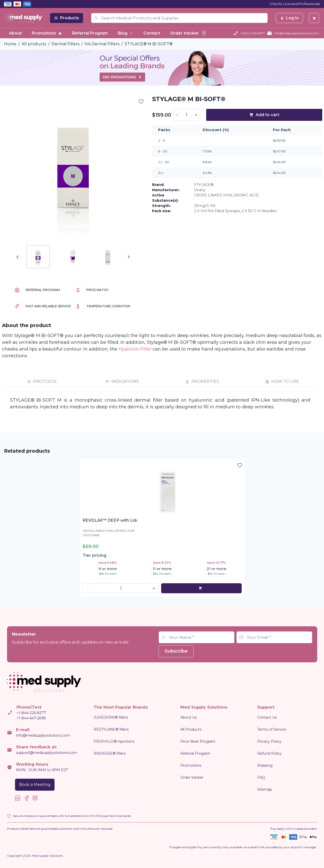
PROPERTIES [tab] (202, 381)
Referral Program (90, 33)
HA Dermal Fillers (102, 44)
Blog (126, 33)
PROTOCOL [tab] (42, 381)
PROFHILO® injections (114, 741)
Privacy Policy (269, 741)
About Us (189, 717)
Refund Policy (269, 753)
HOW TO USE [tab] (282, 381)
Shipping (265, 765)
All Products (191, 729)
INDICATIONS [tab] (122, 381)
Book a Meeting (35, 785)
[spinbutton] (187, 115)
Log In (289, 18)
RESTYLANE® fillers (111, 729)
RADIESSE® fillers (110, 753)
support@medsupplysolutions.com (47, 753)
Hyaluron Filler (135, 349)
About (15, 33)
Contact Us (267, 717)
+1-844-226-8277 (252, 33)
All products (34, 44)
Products (67, 18)
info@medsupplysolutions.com (296, 33)
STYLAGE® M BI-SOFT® (149, 44)
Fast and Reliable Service (48, 306)
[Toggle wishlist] (141, 102)
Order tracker (189, 33)
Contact (152, 33)
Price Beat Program (198, 741)
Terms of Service (272, 729)
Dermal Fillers (65, 44)
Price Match (97, 290)
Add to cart (264, 115)
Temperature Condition (108, 306)
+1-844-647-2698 (31, 718)
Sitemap (265, 789)
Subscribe (176, 651)
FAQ (261, 777)
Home (10, 44)
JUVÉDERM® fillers (111, 717)
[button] (177, 115)
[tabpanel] (162, 404)
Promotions (47, 33)
